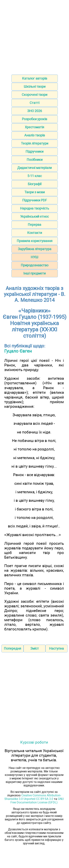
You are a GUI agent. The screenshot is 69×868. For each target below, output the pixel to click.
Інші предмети (34, 273)
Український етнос (34, 216)
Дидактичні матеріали (34, 168)
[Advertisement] (34, 36)
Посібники (35, 160)
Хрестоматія (34, 127)
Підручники (34, 151)
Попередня (13, 648)
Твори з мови (35, 192)
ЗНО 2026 (35, 111)
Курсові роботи (34, 742)
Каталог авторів (35, 78)
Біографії (35, 184)
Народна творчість (35, 208)
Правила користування (35, 241)
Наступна (56, 648)
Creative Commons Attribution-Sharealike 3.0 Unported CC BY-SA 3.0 (33, 797)
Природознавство (35, 265)
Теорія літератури (35, 143)
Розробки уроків (34, 119)
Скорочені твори (34, 95)
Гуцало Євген (18, 351)
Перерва (34, 225)
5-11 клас (35, 176)
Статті (34, 103)
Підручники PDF (35, 200)
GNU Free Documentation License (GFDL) (37, 801)
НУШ (34, 257)
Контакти (35, 233)
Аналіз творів (35, 135)
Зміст (35, 648)
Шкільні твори (35, 86)
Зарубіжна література (35, 249)
